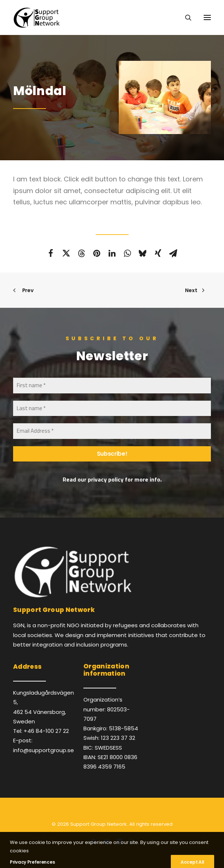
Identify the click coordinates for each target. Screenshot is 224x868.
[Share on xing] (158, 253)
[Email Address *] (112, 431)
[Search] (185, 17)
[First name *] (112, 386)
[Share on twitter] (66, 253)
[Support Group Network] (36, 17)
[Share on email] (173, 253)
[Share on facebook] (51, 253)
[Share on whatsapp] (127, 253)
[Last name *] (112, 409)
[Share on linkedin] (112, 253)
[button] (207, 17)
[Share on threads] (82, 253)
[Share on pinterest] (97, 253)
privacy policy (106, 479)
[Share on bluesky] (143, 253)
